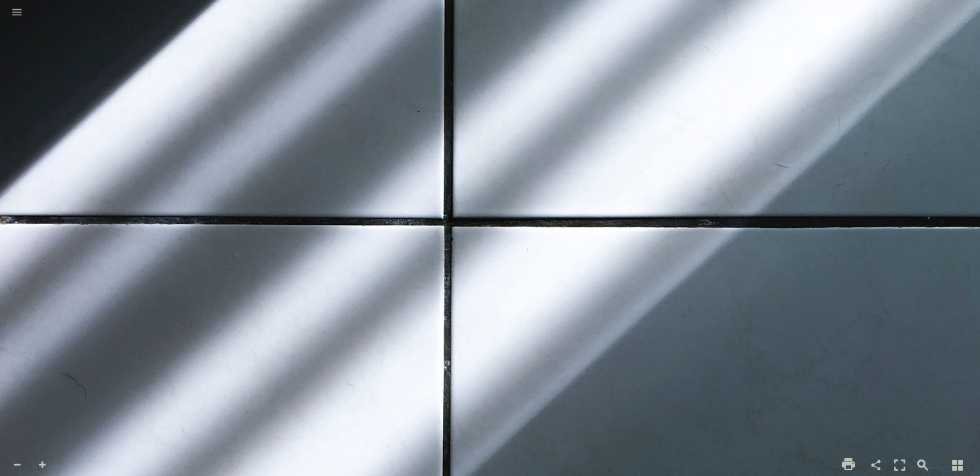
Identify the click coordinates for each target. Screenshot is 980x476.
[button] (17, 13)
